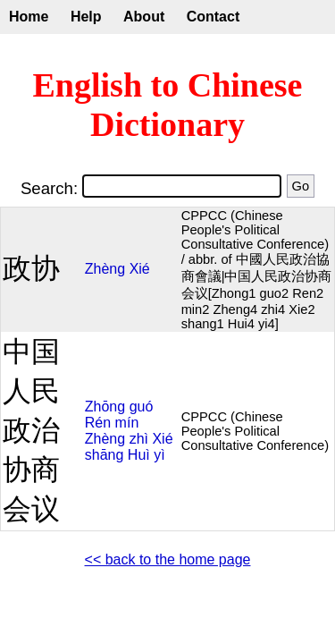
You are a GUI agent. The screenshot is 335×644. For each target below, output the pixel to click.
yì (159, 455)
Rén (98, 423)
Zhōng (105, 407)
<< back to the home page (168, 559)
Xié (140, 269)
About (144, 17)
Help (86, 17)
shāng (105, 455)
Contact (214, 17)
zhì (139, 439)
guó (142, 407)
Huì (139, 455)
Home (29, 17)
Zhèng (105, 269)
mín (127, 423)
